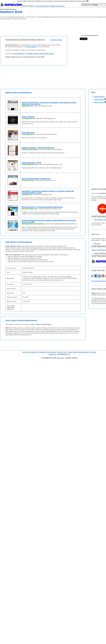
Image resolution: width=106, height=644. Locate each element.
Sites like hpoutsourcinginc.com (50, 209)
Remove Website (83, 352)
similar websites (19, 54)
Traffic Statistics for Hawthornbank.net (19, 242)
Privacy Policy (72, 352)
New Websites (52, 352)
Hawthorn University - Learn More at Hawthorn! (38, 148)
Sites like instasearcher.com (46, 180)
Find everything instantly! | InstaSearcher (36, 179)
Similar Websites (99, 97)
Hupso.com (60, 358)
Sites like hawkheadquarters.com (51, 164)
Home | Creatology (28, 117)
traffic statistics (31, 47)
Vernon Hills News (28, 133)
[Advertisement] (45, 27)
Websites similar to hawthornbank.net (18, 93)
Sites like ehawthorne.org (43, 106)
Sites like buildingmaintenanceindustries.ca (62, 224)
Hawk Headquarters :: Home (31, 163)
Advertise (93, 352)
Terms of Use (62, 352)
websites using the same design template (41, 54)
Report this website (56, 40)
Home (24, 352)
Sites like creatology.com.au (46, 118)
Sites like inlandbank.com (43, 195)
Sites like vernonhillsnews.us (47, 134)
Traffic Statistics (100, 99)
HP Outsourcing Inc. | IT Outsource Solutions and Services (42, 207)
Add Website (32, 352)
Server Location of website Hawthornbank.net (21, 320)
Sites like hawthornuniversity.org (51, 149)
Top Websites (41, 352)
